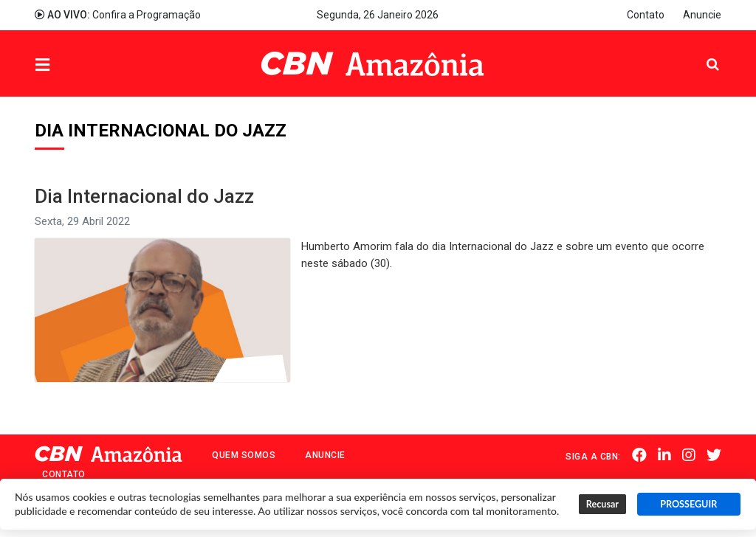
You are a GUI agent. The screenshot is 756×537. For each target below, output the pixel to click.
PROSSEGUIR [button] (688, 504)
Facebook (639, 455)
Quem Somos (244, 455)
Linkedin (664, 455)
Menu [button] (72, 65)
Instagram (689, 455)
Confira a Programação (118, 15)
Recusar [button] (602, 504)
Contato (646, 15)
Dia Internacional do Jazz (144, 196)
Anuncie (702, 15)
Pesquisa (701, 53)
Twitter (714, 455)
